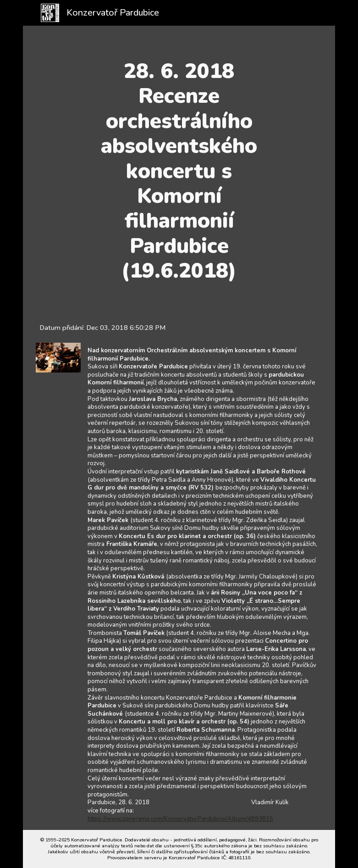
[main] (179, 171)
